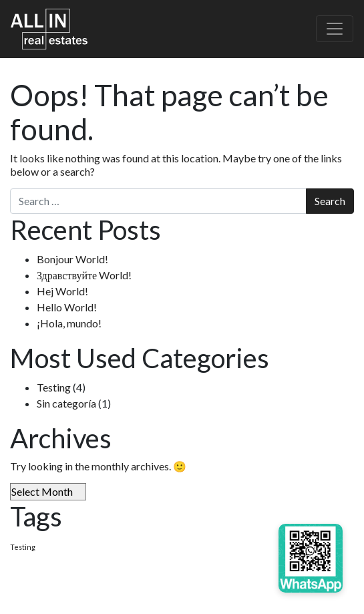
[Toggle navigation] (335, 29)
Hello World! (67, 307)
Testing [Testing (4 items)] (23, 547)
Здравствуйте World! (84, 275)
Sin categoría (66, 403)
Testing (54, 387)
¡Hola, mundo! (69, 323)
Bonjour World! (72, 259)
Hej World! (62, 291)
